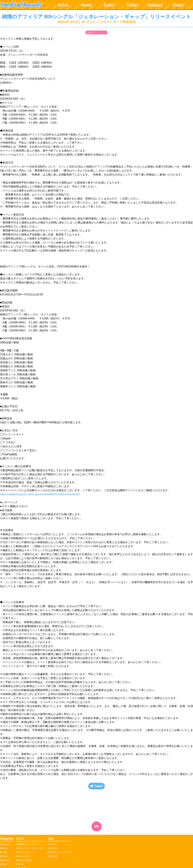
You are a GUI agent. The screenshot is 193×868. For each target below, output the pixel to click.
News (86, 5)
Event (109, 5)
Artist (63, 5)
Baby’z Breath (25, 860)
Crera (21, 864)
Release (155, 5)
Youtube (53, 848)
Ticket (132, 5)
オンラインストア (60, 852)
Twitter (53, 844)
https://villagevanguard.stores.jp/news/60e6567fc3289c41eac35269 (40, 494)
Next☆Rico (24, 856)
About (178, 5)
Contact (53, 856)
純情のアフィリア (96, 32)
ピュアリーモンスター (31, 848)
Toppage (6, 844)
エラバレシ (25, 852)
